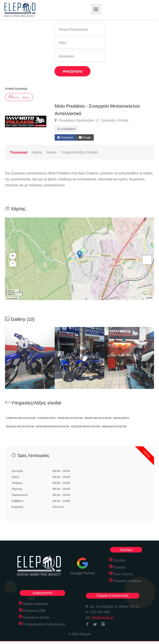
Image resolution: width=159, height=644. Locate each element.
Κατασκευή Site (34, 611)
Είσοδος (120, 560)
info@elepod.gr (102, 618)
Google (85, 137)
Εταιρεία (120, 567)
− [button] (13, 264)
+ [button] (13, 256)
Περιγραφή (19, 152)
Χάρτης (37, 152)
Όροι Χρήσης (123, 574)
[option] (79, 358)
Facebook (65, 137)
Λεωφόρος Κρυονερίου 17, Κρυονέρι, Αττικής (92, 120)
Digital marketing (35, 604)
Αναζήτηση (73, 71)
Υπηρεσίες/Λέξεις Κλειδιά (79, 152)
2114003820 (66, 129)
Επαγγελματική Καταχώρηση (44, 624)
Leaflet (149, 298)
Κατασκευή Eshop (36, 617)
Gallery (51, 152)
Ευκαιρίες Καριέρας (128, 581)
